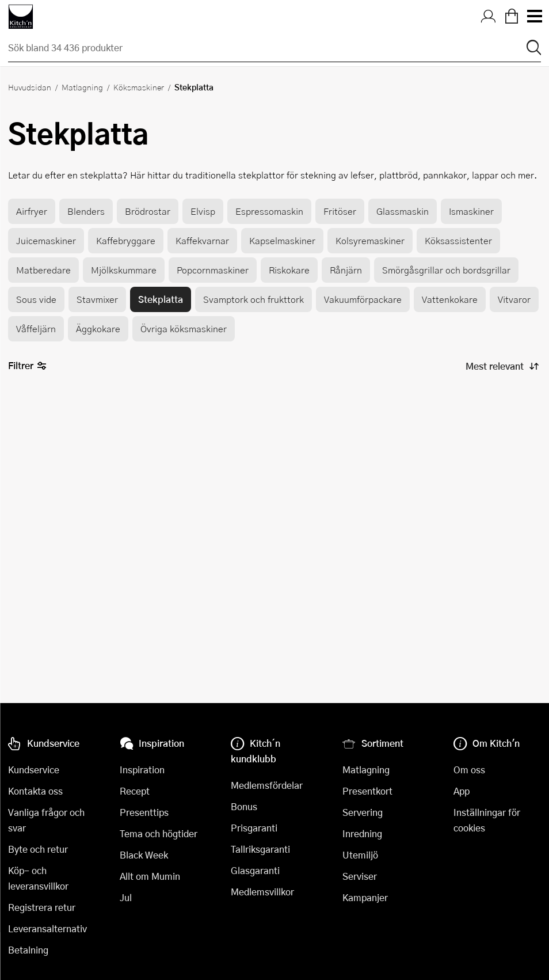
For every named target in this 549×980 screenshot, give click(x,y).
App (462, 791)
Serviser (360, 876)
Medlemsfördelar (267, 785)
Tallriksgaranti (260, 849)
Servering (363, 812)
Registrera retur (42, 907)
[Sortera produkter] (501, 366)
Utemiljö (360, 855)
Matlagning (82, 87)
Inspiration (142, 770)
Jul (126, 897)
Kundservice (34, 770)
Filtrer (27, 366)
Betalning (28, 950)
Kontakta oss (35, 791)
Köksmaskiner (139, 87)
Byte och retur (38, 849)
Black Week (144, 855)
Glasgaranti (255, 870)
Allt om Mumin (150, 876)
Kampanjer (365, 897)
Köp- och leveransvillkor (38, 878)
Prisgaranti (254, 828)
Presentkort (367, 791)
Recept (135, 791)
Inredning (362, 833)
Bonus (244, 806)
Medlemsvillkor (262, 892)
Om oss (469, 770)
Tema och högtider (159, 833)
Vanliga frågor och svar (46, 820)
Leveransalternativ (47, 928)
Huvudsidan (30, 87)
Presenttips (144, 812)
